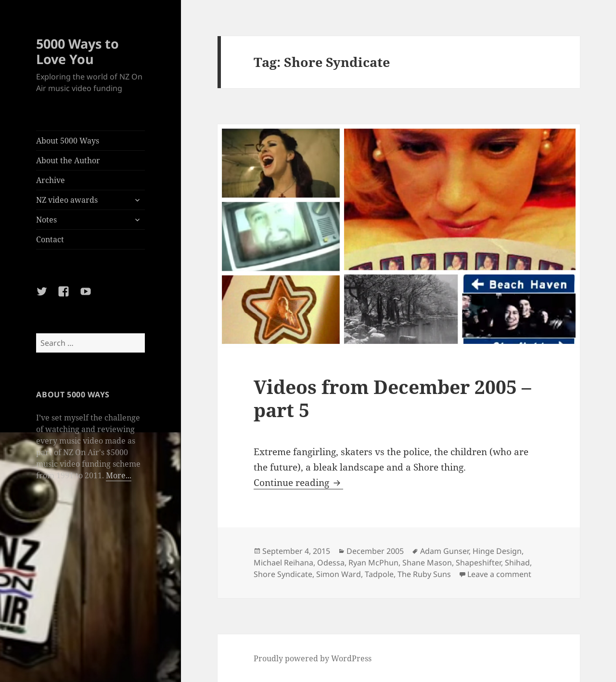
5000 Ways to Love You (77, 51)
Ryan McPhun (373, 563)
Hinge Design (497, 551)
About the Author (68, 160)
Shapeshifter (478, 563)
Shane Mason (427, 563)
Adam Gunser (444, 551)
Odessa (331, 563)
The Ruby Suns (424, 574)
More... (119, 475)
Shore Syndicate (283, 574)
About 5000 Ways (68, 141)
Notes (46, 220)
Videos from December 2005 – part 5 (392, 398)
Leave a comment (499, 574)
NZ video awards (67, 200)
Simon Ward (339, 574)
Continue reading (298, 483)
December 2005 (375, 551)
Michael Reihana (283, 563)
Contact (50, 239)
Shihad (517, 563)
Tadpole (379, 574)
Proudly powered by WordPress (313, 658)
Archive (51, 180)
